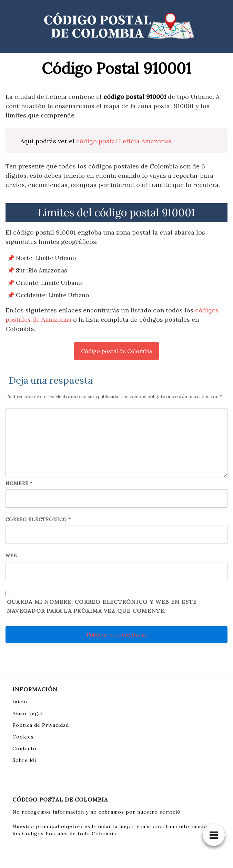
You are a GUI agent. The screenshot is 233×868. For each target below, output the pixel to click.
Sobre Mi (24, 760)
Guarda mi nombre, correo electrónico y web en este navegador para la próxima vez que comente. (102, 606)
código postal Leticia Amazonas (124, 141)
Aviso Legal (28, 713)
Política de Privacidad (41, 725)
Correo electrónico (38, 520)
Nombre (19, 483)
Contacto (24, 748)
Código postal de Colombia (116, 351)
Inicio (20, 702)
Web (11, 556)
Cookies (23, 737)
